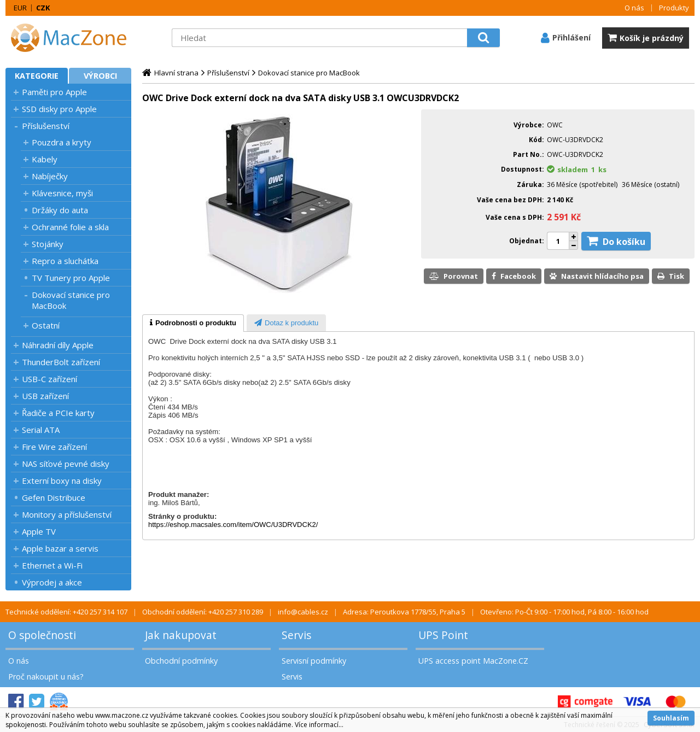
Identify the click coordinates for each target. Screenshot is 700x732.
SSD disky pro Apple (59, 109)
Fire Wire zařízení (54, 447)
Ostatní (46, 325)
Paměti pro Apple (54, 92)
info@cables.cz (303, 612)
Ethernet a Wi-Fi (52, 565)
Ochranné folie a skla (70, 227)
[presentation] (193, 323)
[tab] (193, 323)
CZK (43, 8)
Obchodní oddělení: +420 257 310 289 (203, 612)
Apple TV (39, 531)
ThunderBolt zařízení (61, 362)
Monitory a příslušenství (67, 514)
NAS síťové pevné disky (66, 464)
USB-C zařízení (49, 379)
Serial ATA (41, 430)
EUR (20, 8)
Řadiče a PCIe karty (58, 413)
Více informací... (319, 725)
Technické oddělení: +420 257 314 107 (66, 612)
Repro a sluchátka (65, 261)
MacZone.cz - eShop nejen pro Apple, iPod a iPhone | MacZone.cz (74, 38)
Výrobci (100, 76)
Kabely (45, 159)
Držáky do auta (60, 210)
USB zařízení (45, 396)
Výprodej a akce (52, 582)
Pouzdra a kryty (62, 142)
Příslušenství (46, 126)
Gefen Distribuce (54, 497)
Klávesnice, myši (62, 193)
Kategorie (37, 76)
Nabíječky (50, 176)
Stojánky (48, 244)
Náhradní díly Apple (58, 345)
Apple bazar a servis (60, 548)
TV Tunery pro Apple (71, 278)
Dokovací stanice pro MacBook (71, 300)
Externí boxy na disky (62, 481)
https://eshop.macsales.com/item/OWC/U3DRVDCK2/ (233, 525)
